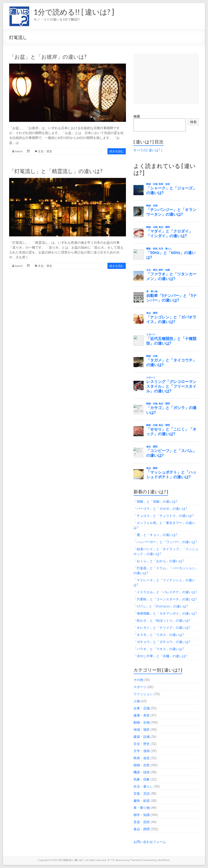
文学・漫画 (142, 751)
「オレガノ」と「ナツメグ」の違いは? (162, 628)
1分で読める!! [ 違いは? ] (74, 12)
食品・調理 (142, 829)
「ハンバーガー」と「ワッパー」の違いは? (165, 542)
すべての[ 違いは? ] (148, 150)
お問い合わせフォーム (150, 842)
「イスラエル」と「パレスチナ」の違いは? (165, 592)
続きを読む (117, 151)
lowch (19, 151)
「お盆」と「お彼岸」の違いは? (48, 57)
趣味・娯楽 (142, 801)
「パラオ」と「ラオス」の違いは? (159, 649)
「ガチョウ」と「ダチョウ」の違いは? (162, 642)
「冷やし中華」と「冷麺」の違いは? (160, 656)
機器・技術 (142, 772)
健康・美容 (142, 715)
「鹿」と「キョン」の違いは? (155, 535)
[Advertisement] (166, 79)
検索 (137, 116)
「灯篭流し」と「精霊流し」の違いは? (56, 171)
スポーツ (140, 687)
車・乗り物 (142, 808)
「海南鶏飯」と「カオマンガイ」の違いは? (165, 613)
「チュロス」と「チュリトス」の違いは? (164, 516)
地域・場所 (142, 729)
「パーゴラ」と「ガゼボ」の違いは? (160, 509)
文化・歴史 (45, 151)
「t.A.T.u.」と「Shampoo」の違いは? (161, 606)
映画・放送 (142, 758)
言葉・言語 (142, 793)
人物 (137, 701)
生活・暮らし (143, 786)
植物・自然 (142, 765)
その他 (138, 680)
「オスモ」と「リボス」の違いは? (159, 635)
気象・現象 (142, 779)
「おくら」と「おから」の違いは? (159, 561)
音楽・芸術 (142, 822)
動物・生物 (142, 722)
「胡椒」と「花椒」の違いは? (155, 501)
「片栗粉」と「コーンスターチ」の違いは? (165, 599)
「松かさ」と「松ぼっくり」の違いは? (162, 620)
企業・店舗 (142, 708)
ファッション (143, 694)
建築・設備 (142, 737)
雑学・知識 (142, 815)
